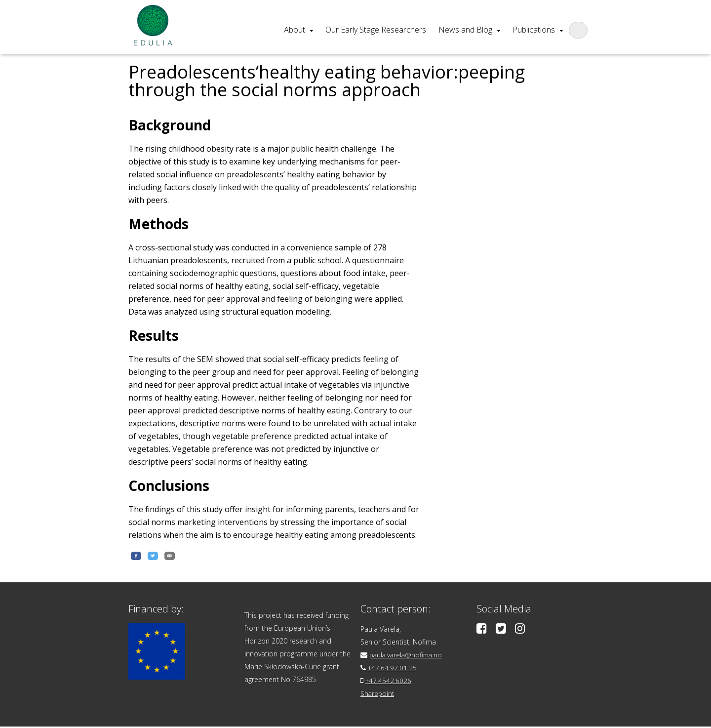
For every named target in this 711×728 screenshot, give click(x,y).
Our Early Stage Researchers (376, 30)
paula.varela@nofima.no (408, 656)
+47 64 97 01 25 (394, 669)
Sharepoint (378, 695)
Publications (534, 30)
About (295, 30)
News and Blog (465, 30)
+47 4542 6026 (389, 682)
